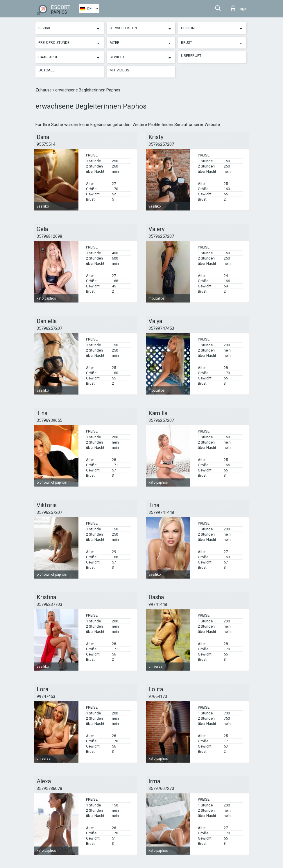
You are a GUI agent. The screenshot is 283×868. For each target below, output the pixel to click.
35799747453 (161, 328)
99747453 (46, 696)
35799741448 (161, 512)
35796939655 (49, 420)
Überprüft (191, 56)
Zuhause (44, 90)
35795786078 (49, 788)
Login (239, 8)
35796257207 (161, 144)
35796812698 (49, 236)
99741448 (158, 604)
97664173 (158, 696)
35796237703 (49, 604)
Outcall (46, 70)
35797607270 (161, 788)
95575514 (46, 144)
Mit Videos (119, 70)
